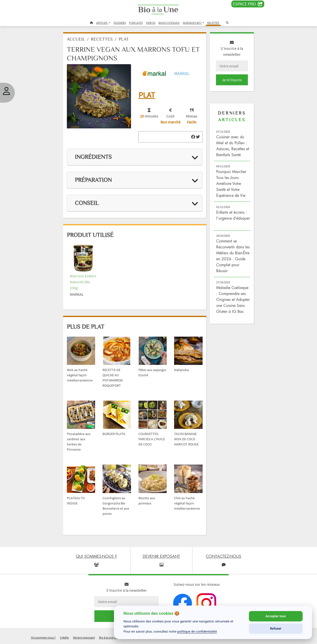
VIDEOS (151, 23)
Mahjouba (181, 370)
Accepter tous (276, 616)
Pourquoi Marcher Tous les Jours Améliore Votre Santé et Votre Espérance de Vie (231, 183)
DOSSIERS (120, 23)
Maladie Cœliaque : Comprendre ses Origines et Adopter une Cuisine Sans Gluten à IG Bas (233, 299)
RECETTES (213, 23)
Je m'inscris (232, 80)
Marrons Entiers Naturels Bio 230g (83, 282)
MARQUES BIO (192, 23)
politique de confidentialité (197, 631)
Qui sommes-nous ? (43, 637)
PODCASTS (136, 23)
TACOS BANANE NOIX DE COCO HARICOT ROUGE (186, 439)
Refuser (276, 629)
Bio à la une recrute (111, 637)
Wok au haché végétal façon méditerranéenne (80, 375)
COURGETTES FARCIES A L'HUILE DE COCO (152, 439)
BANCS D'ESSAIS (169, 23)
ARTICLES (102, 23)
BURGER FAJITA (114, 434)
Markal (182, 73)
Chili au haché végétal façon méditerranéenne (187, 503)
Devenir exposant (84, 637)
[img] (193, 137)
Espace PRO (248, 4)
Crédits (64, 637)
